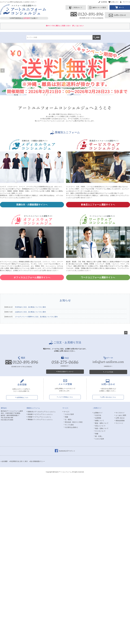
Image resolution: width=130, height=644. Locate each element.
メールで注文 (109, 372)
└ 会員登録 (97, 418)
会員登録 (104, 2)
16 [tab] (76, 97)
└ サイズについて (100, 431)
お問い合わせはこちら (109, 397)
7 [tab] (63, 97)
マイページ (126, 2)
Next (127, 71)
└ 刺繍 (66, 417)
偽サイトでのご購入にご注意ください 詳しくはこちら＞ (65, 26)
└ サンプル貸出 (69, 425)
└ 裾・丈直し (98, 436)
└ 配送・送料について (101, 423)
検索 (97, 37)
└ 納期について (99, 421)
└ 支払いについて (100, 426)
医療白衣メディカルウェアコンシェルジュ (42, 412)
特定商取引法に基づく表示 (19, 461)
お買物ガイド (98, 413)
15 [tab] (75, 97)
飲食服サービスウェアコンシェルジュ (40, 414)
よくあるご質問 (121, 415)
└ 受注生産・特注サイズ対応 (73, 422)
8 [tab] (64, 97)
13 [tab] (72, 97)
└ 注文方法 (97, 415)
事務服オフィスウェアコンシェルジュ (40, 419)
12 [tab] (70, 97)
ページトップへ (126, 333)
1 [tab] (54, 97)
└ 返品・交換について (101, 428)
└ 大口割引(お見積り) (71, 427)
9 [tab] (66, 97)
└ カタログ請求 (69, 414)
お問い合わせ (120, 418)
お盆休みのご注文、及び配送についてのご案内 (25, 312)
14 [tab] (73, 97)
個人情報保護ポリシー (38, 461)
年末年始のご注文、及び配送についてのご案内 (25, 307)
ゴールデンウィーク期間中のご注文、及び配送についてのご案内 (30, 317)
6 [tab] (61, 97)
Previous (3, 71)
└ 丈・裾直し (68, 419)
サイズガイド (120, 413)
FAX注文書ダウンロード (66, 372)
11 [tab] (69, 97)
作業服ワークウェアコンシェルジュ (39, 417)
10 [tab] (67, 97)
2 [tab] (56, 97)
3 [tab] (57, 97)
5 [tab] (60, 97)
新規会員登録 (120, 421)
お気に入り (115, 2)
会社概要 (5, 461)
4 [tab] (58, 97)
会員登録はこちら (22, 397)
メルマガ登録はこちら (66, 397)
